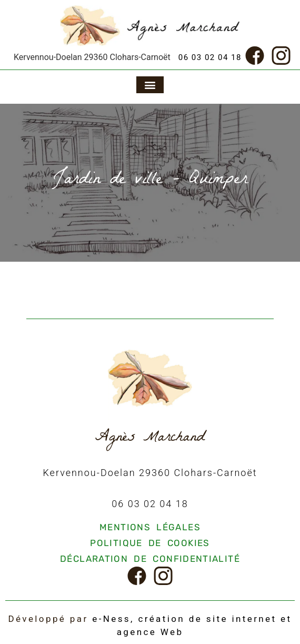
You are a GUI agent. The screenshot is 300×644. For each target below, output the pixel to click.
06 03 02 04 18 (210, 57)
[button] (150, 85)
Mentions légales (150, 527)
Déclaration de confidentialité (150, 559)
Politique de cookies (150, 543)
